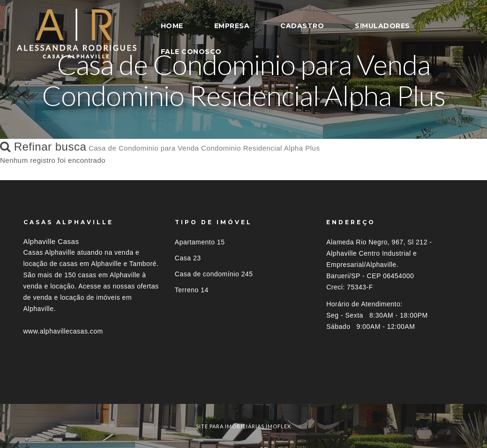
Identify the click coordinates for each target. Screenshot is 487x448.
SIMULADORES (382, 26)
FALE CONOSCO (191, 52)
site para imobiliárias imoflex (243, 426)
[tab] (244, 387)
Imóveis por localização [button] (62, 387)
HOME (172, 26)
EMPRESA (232, 26)
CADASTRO (302, 26)
